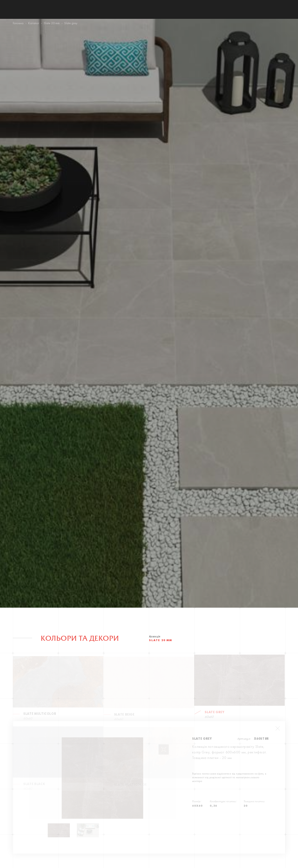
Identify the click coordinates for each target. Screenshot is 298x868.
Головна (18, 23)
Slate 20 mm (52, 23)
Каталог (34, 23)
